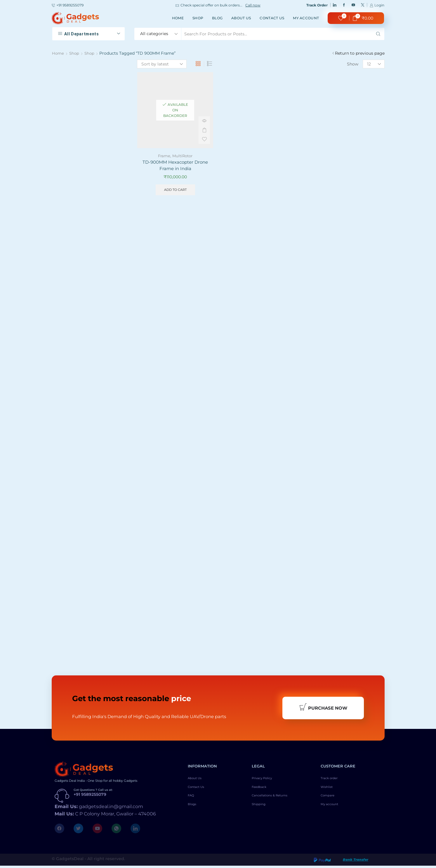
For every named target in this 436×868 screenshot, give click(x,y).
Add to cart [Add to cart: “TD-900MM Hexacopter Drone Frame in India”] (175, 191)
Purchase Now (323, 709)
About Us (241, 18)
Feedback (262, 791)
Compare (330, 801)
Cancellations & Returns (276, 801)
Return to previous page (360, 53)
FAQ (192, 801)
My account (306, 18)
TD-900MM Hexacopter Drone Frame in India (175, 166)
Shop (198, 18)
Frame (163, 156)
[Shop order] (162, 64)
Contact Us (272, 18)
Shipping (261, 811)
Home (178, 18)
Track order (332, 781)
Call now (253, 5)
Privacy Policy (266, 781)
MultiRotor (183, 156)
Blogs (194, 811)
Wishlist (329, 791)
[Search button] (378, 34)
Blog (217, 18)
